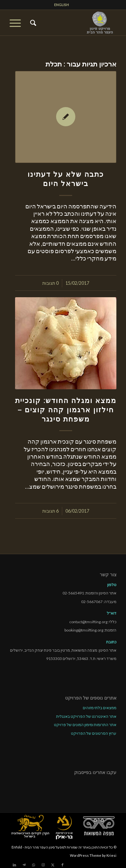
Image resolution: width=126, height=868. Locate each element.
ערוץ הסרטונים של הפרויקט (94, 733)
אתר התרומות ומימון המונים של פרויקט (85, 725)
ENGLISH (62, 5)
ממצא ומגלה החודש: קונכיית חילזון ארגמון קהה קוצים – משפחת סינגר (66, 410)
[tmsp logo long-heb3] (74, 23)
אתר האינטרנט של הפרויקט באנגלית (86, 716)
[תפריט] (17, 23)
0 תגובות (50, 283)
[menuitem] (62, 5)
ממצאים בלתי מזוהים (100, 708)
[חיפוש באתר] (32, 23)
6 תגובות (50, 511)
